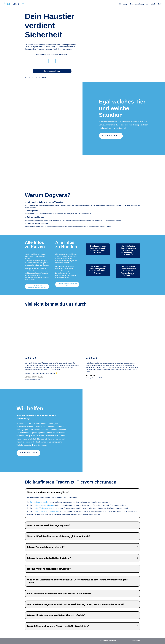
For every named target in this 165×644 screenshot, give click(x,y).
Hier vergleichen (111, 136)
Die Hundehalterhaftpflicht (39, 502)
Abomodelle (151, 4)
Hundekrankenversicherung (43, 505)
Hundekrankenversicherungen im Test (67, 284)
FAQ (160, 4)
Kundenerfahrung (137, 4)
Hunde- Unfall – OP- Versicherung (46, 511)
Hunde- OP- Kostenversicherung (45, 508)
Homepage (124, 4)
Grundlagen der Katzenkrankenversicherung (37, 287)
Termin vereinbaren (52, 71)
